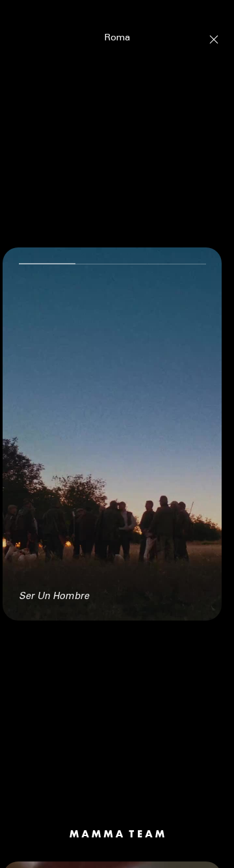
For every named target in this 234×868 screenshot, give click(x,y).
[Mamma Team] (117, 827)
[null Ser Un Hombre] (112, 427)
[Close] (214, 32)
